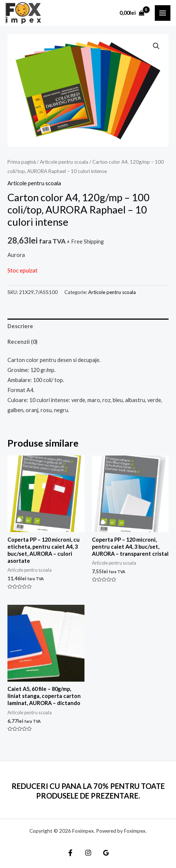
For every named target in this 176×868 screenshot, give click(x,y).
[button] (156, 46)
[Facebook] (70, 853)
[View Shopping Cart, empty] (132, 13)
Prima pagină (22, 162)
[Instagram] (88, 853)
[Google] (106, 853)
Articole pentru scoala (64, 162)
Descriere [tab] (20, 326)
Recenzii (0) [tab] (23, 342)
